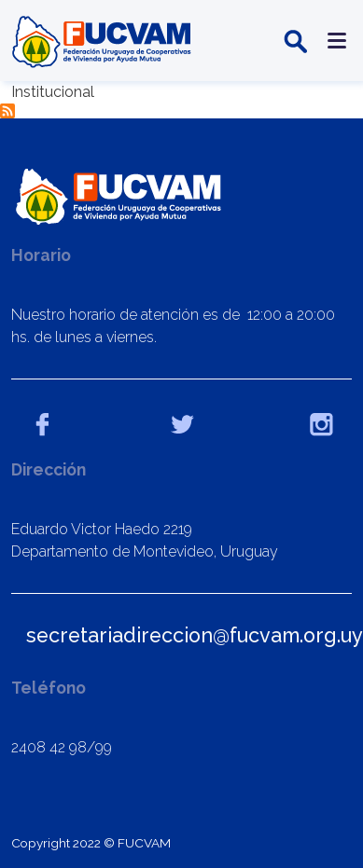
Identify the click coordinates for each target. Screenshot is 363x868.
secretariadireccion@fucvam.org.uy (195, 635)
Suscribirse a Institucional (7, 111)
